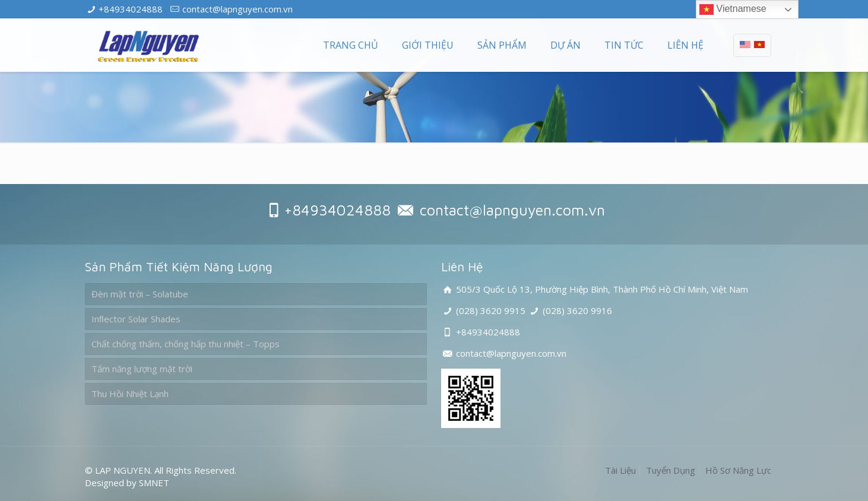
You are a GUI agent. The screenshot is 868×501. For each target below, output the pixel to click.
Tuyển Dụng (671, 470)
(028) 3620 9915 (491, 310)
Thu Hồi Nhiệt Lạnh (130, 394)
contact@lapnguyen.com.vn (237, 9)
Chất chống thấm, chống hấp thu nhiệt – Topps (186, 344)
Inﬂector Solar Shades (136, 319)
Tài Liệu (620, 470)
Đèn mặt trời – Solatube (140, 294)
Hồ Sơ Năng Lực (738, 470)
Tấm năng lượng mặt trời (142, 369)
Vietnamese (733, 9)
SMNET (154, 483)
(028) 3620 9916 (577, 310)
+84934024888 (131, 9)
